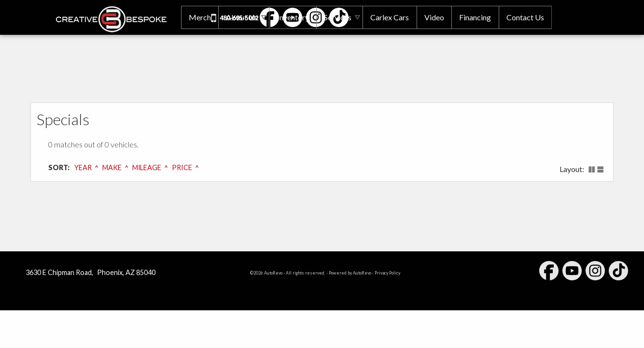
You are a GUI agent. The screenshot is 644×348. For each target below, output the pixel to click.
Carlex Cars (388, 17)
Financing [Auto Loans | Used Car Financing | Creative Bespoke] (474, 17)
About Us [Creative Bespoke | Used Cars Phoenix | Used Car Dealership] (239, 17)
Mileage (147, 167)
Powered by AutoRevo (350, 273)
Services (335, 17)
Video (433, 17)
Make (112, 167)
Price (182, 167)
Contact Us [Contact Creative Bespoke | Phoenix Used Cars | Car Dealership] (525, 17)
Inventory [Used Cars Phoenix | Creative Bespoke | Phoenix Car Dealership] (290, 17)
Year (83, 167)
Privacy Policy (387, 273)
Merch (196, 17)
